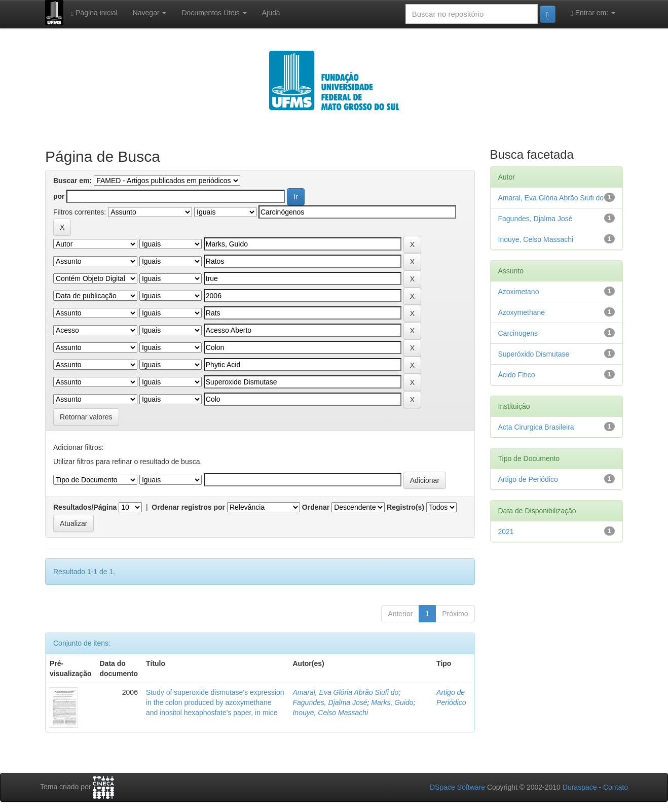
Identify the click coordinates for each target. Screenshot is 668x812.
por (59, 196)
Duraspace (580, 787)
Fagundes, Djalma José (330, 702)
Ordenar (316, 507)
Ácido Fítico (517, 375)
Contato (616, 787)
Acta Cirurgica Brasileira (536, 427)
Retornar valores (86, 417)
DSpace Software (457, 787)
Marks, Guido (392, 702)
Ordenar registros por (188, 507)
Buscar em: (72, 181)
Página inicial (94, 13)
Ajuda (271, 13)
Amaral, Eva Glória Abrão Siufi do (345, 692)
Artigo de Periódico (528, 479)
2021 (506, 532)
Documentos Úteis (214, 13)
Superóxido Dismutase (534, 354)
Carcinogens (518, 333)
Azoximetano (519, 292)
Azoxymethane (522, 312)
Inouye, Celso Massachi (330, 713)
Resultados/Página (85, 507)
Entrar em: (593, 13)
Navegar (150, 13)
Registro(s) (405, 507)
